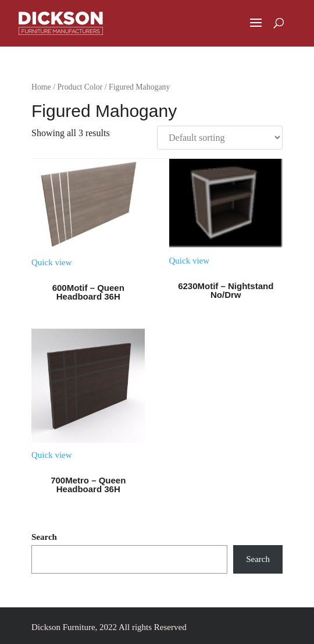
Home (41, 87)
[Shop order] (220, 138)
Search (44, 537)
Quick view (52, 262)
